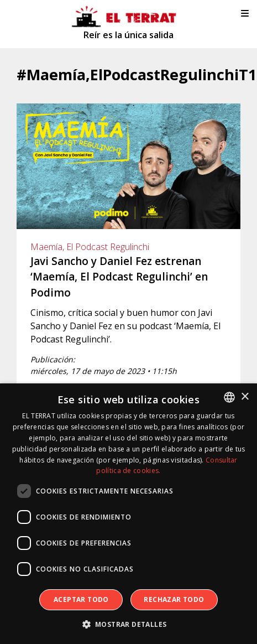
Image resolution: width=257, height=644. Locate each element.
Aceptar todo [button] (81, 599)
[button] (129, 625)
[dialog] (128, 514)
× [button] (245, 397)
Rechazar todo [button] (174, 599)
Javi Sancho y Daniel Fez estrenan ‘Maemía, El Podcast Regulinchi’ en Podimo (119, 277)
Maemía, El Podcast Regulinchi (90, 247)
